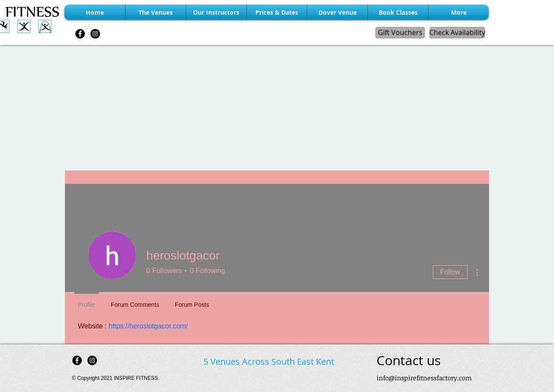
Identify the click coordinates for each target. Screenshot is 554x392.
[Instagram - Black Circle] (95, 34)
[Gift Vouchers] (400, 33)
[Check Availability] (457, 33)
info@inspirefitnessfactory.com (424, 378)
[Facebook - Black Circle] (80, 34)
